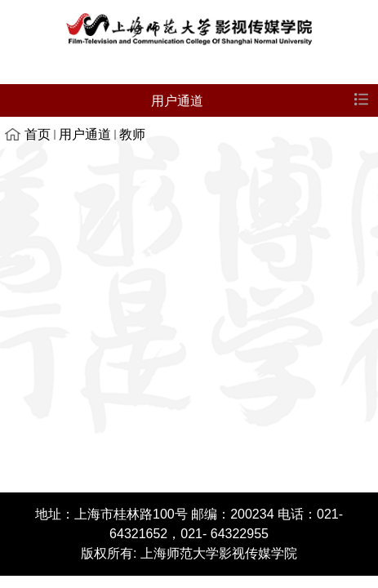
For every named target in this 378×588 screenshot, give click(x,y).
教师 (132, 134)
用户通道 (85, 134)
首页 (38, 134)
